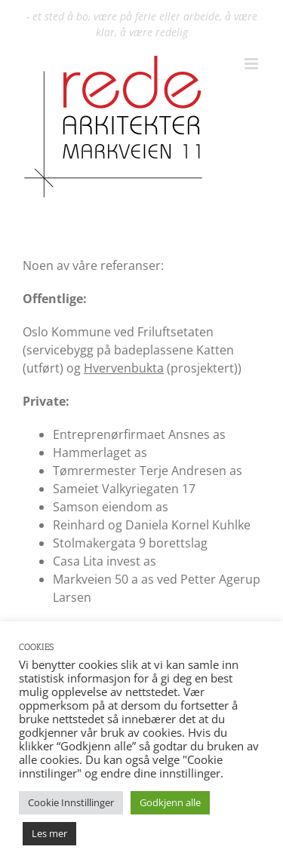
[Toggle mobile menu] (252, 64)
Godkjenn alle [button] (170, 802)
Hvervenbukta (124, 368)
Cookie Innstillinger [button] (71, 802)
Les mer (49, 833)
